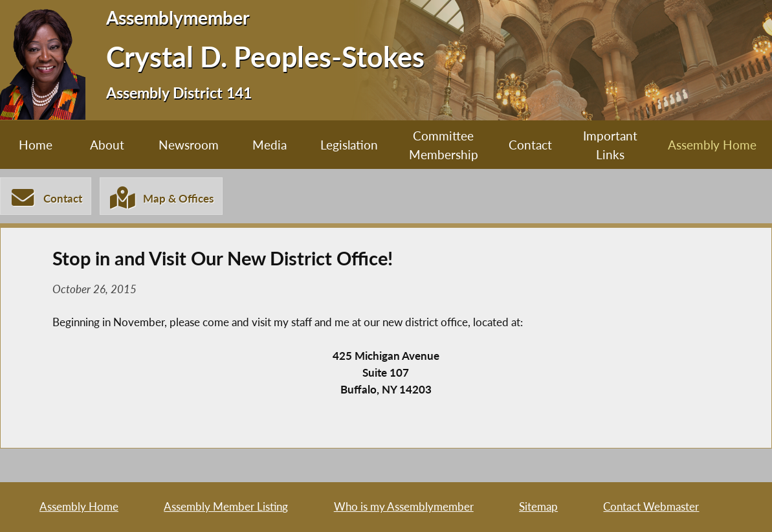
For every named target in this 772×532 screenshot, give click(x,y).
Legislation (349, 145)
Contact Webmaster (651, 506)
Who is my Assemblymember (404, 506)
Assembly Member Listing (226, 506)
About (107, 145)
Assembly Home (712, 145)
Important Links (610, 145)
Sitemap (538, 506)
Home (36, 145)
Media (270, 145)
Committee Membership (444, 145)
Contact (530, 145)
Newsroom (189, 145)
